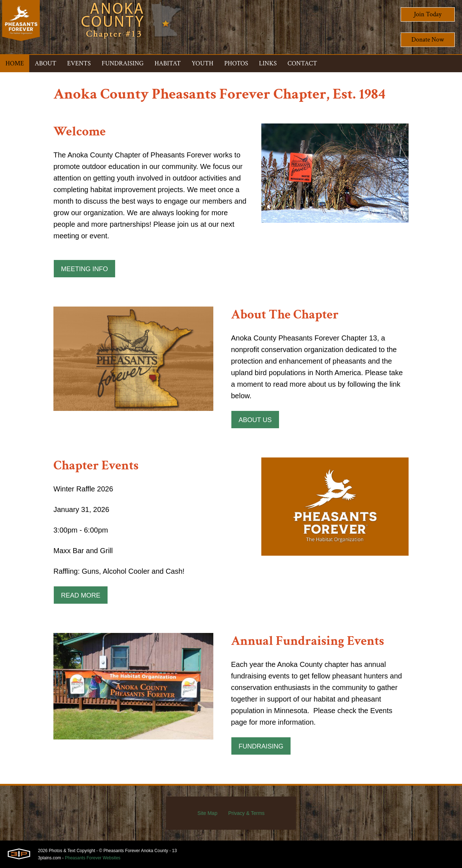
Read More (81, 595)
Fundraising (261, 746)
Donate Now (428, 40)
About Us (255, 420)
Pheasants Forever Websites (93, 858)
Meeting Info (84, 269)
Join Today (428, 14)
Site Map (207, 813)
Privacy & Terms (246, 813)
